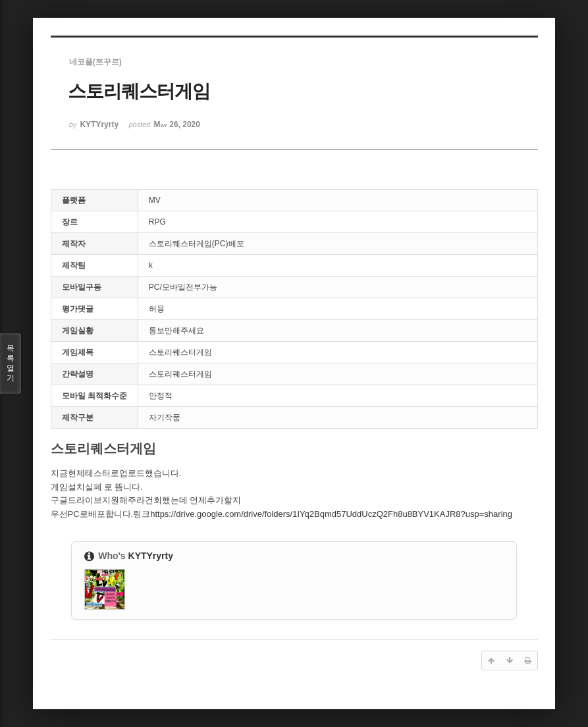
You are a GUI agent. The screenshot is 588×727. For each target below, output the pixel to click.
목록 (11, 363)
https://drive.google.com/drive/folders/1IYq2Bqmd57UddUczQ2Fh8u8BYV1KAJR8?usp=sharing (331, 514)
